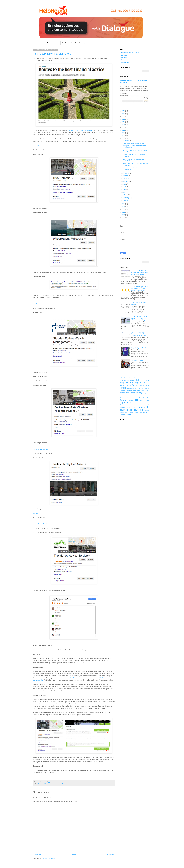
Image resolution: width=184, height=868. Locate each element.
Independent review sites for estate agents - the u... (134, 169)
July (125, 184)
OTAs (128, 392)
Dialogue (139, 380)
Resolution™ (145, 394)
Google (136, 385)
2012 (124, 212)
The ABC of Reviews (137, 360)
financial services (54, 784)
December (127, 141)
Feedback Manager (125, 385)
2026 (124, 111)
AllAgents (130, 378)
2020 (124, 127)
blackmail (122, 405)
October (126, 176)
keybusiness (126, 410)
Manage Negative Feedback (130, 390)
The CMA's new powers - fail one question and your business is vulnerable (140, 288)
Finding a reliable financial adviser (52, 54)
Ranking (132, 394)
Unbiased (36, 146)
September (127, 179)
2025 (124, 114)
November (127, 173)
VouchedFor (37, 304)
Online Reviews (136, 392)
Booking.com (138, 378)
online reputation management (133, 412)
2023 (124, 119)
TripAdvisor (125, 402)
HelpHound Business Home (42, 43)
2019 (124, 130)
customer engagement (132, 405)
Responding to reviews (141, 396)
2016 (124, 138)
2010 (124, 218)
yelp (130, 414)
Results (130, 398)
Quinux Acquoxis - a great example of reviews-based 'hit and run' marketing (139, 318)
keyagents (144, 407)
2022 (124, 122)
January (126, 200)
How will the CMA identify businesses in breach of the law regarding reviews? (140, 273)
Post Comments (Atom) (49, 858)
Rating (138, 394)
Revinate (131, 400)
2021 (124, 125)
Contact (73, 43)
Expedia (147, 383)
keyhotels (138, 410)
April (125, 192)
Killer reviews (139, 388)
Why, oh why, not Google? (139, 348)
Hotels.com (130, 388)
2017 (124, 136)
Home (74, 855)
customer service (125, 407)
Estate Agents (134, 382)
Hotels (123, 388)
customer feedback (144, 405)
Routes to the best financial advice (81, 130)
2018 (124, 133)
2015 (124, 204)
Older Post (111, 855)
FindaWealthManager (40, 449)
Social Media (144, 400)
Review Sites (137, 398)
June (125, 187)
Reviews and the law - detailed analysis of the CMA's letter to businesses (139, 334)
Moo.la (35, 513)
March (126, 195)
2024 (124, 116)
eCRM (135, 407)
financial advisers (43, 784)
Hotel (147, 385)
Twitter (147, 403)
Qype (127, 394)
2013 (124, 209)
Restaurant (123, 398)
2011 (124, 215)
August (126, 181)
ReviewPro (146, 398)
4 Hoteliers (123, 378)
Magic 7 (147, 388)
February (126, 198)
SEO (137, 400)
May (125, 189)
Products (56, 43)
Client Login (83, 43)
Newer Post (37, 855)
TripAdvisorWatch (138, 403)
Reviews (123, 400)
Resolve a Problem (125, 396)
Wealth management (65, 784)
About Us (65, 43)
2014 (124, 207)
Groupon (143, 385)
